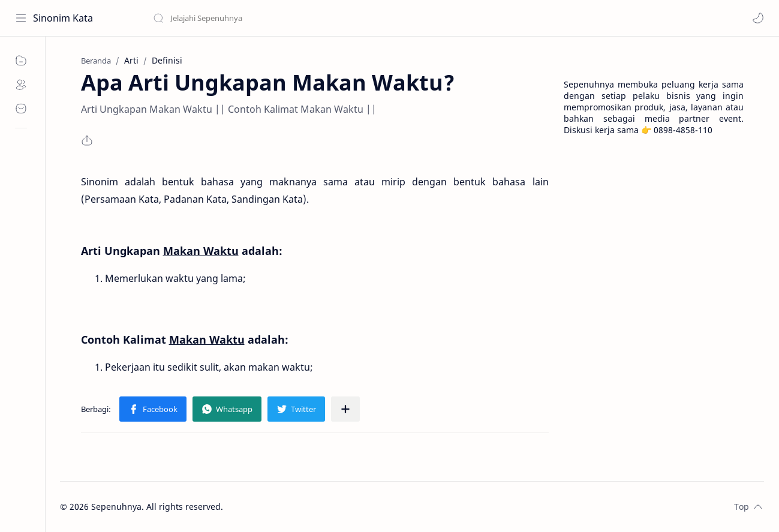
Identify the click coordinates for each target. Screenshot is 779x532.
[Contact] (21, 109)
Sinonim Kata (63, 18)
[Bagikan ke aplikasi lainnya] (345, 409)
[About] (21, 85)
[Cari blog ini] (249, 18)
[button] (758, 18)
